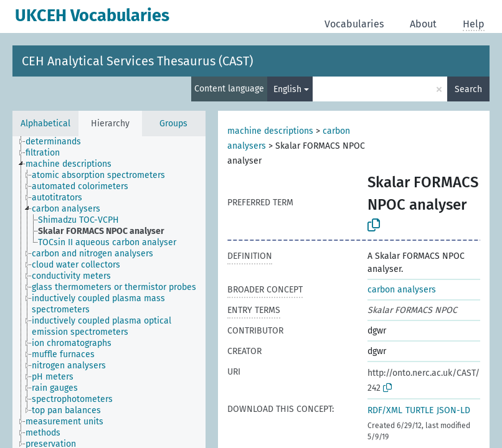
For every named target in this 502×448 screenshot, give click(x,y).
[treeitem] (59, 142)
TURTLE (419, 410)
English (287, 89)
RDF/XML (385, 410)
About (423, 24)
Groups (173, 124)
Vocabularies (354, 24)
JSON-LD (453, 410)
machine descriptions (270, 131)
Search (468, 89)
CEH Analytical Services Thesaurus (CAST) (137, 61)
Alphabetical (45, 124)
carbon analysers (402, 290)
